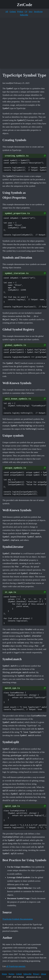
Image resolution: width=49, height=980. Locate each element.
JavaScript (38, 11)
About (43, 974)
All (7, 11)
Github (19, 974)
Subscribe (24, 15)
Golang (13, 11)
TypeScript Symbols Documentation (18, 919)
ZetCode (24, 5)
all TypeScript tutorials (16, 966)
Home (4, 974)
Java (31, 11)
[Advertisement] (24, 43)
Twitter (12, 974)
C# (26, 11)
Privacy (36, 974)
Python (20, 11)
